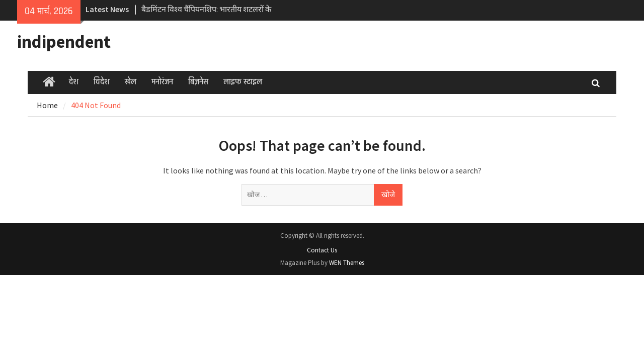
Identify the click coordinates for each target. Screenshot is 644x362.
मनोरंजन (162, 82)
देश (74, 82)
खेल (131, 82)
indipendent (64, 42)
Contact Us (322, 250)
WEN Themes (347, 263)
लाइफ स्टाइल (243, 82)
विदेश (102, 82)
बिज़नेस (198, 82)
